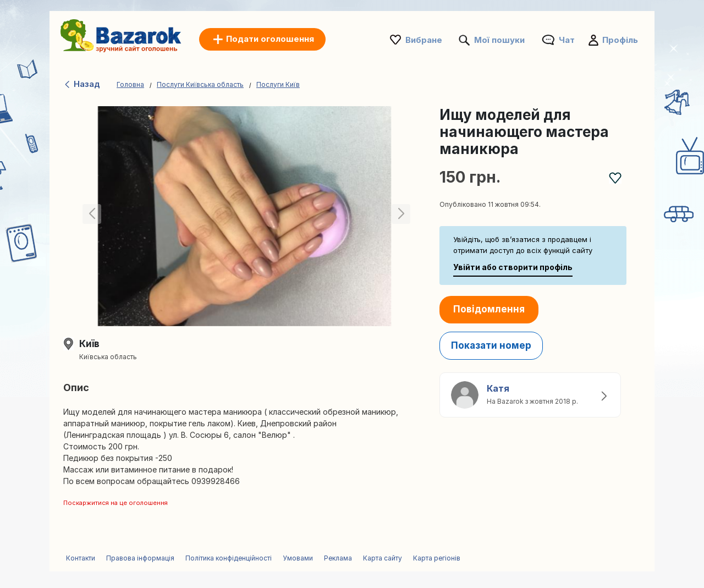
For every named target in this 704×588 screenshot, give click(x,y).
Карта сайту (383, 558)
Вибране (424, 40)
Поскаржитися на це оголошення (116, 503)
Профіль (620, 40)
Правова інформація (140, 558)
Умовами (298, 558)
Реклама (338, 558)
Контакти (81, 558)
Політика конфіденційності (229, 558)
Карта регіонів (437, 558)
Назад (82, 84)
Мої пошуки (499, 40)
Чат (567, 40)
